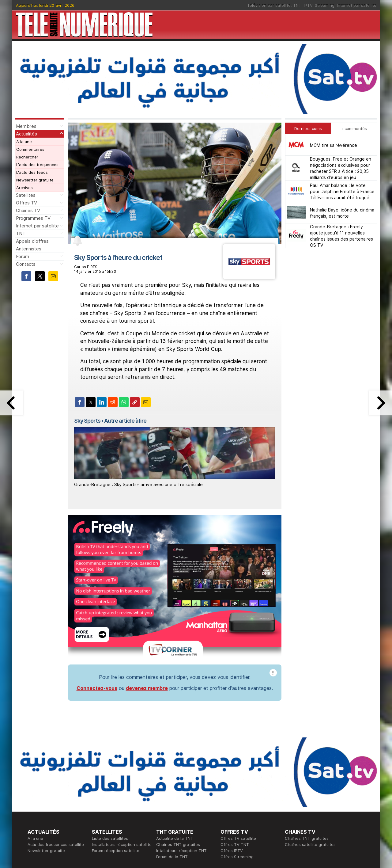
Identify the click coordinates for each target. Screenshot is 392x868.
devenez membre (147, 688)
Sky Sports (87, 421)
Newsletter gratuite (35, 180)
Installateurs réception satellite (122, 844)
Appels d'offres (32, 241)
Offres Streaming (237, 857)
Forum (23, 256)
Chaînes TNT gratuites (178, 844)
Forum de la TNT (172, 857)
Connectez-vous (97, 688)
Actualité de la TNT (175, 838)
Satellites (26, 195)
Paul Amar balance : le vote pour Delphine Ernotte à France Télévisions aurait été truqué (342, 191)
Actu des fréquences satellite (56, 844)
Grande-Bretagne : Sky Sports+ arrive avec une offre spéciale (138, 484)
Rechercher (27, 157)
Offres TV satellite (238, 838)
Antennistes (29, 249)
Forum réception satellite (116, 851)
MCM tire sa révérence (334, 145)
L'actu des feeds (32, 172)
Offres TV (26, 203)
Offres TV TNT (235, 844)
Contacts (26, 264)
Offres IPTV (232, 851)
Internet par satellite (357, 5)
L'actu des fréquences (37, 165)
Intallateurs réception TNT (181, 851)
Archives (24, 188)
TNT (297, 5)
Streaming (325, 5)
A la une (24, 142)
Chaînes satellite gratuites (310, 844)
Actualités (26, 134)
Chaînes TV (28, 210)
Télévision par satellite (269, 5)
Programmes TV (33, 218)
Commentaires (30, 149)
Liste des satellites (110, 838)
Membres (26, 126)
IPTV (308, 5)
